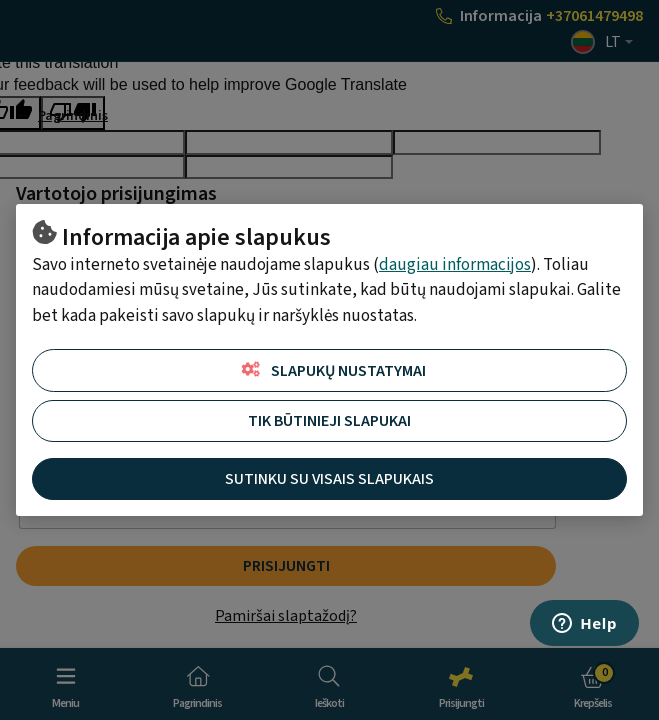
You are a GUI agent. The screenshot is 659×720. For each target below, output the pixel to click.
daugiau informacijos (455, 265)
